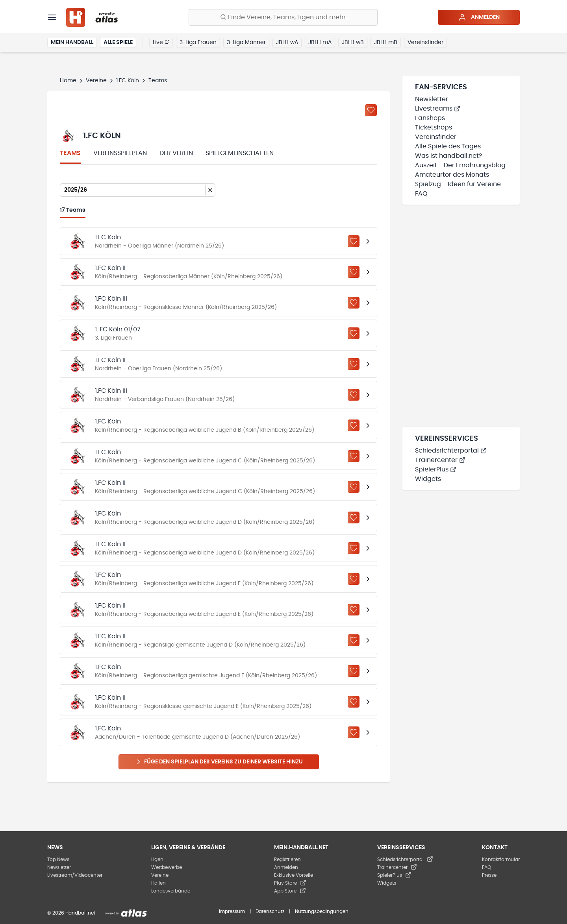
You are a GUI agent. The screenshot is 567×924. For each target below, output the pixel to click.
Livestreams (438, 109)
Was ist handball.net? (448, 156)
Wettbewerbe (167, 867)
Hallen (158, 883)
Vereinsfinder (425, 43)
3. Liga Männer (246, 43)
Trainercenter (440, 460)
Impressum (232, 911)
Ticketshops (434, 128)
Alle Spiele (118, 43)
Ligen (157, 859)
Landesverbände (171, 891)
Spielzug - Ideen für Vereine (458, 184)
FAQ (421, 194)
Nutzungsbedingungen (322, 911)
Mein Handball (72, 43)
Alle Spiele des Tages (448, 146)
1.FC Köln (128, 81)
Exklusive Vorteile (294, 875)
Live (161, 42)
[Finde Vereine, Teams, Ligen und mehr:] (283, 17)
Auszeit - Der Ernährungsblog (460, 165)
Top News (58, 859)
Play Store (290, 883)
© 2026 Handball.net (71, 913)
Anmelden (479, 17)
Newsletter (432, 99)
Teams (70, 153)
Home (68, 81)
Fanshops (430, 118)
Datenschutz (270, 911)
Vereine (96, 81)
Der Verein (176, 153)
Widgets (428, 479)
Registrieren (287, 859)
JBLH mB (386, 43)
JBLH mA (320, 43)
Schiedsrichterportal (451, 451)
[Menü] (52, 17)
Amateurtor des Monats (452, 175)
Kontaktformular (501, 859)
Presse (489, 875)
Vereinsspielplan (120, 153)
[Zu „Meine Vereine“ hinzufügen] (371, 110)
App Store (290, 891)
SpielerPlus (436, 469)
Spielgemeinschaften (240, 153)
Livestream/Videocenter (75, 875)
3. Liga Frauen (198, 43)
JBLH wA (287, 43)
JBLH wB (353, 43)
